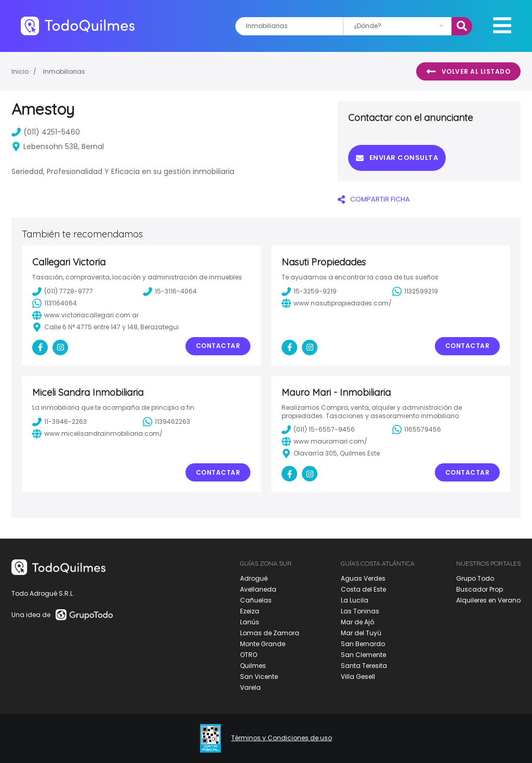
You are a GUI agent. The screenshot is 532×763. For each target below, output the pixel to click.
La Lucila (355, 600)
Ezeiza (250, 611)
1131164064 (55, 303)
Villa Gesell (358, 677)
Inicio (20, 71)
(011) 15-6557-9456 (318, 430)
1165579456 (417, 430)
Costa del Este (363, 589)
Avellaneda (258, 589)
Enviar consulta (397, 158)
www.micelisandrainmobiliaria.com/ (97, 434)
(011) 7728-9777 (63, 291)
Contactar (218, 346)
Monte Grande (263, 644)
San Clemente (363, 655)
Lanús (250, 622)
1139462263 (167, 422)
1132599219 (415, 291)
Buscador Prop (480, 589)
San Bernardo (363, 644)
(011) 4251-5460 (46, 132)
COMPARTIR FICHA (374, 199)
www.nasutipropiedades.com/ (337, 303)
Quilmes (253, 666)
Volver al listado (468, 72)
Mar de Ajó (357, 622)
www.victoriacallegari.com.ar (85, 315)
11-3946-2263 (59, 422)
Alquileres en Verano (488, 600)
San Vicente (259, 677)
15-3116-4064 (170, 291)
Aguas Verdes (363, 578)
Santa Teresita (364, 666)
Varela (250, 687)
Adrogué (254, 578)
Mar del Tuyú (361, 633)
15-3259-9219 (309, 291)
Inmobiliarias (64, 71)
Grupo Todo (475, 578)
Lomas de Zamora (270, 633)
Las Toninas (360, 611)
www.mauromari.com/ (324, 441)
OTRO (249, 655)
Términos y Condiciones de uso (282, 738)
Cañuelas (256, 600)
